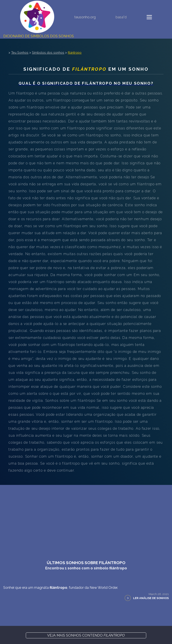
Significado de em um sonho (86, 69)
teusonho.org (85, 17)
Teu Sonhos (20, 52)
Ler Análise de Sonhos (151, 598)
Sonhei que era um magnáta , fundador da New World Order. (61, 588)
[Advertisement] (86, 518)
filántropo (75, 52)
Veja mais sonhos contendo (86, 635)
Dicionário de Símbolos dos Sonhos (39, 36)
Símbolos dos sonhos (48, 52)
